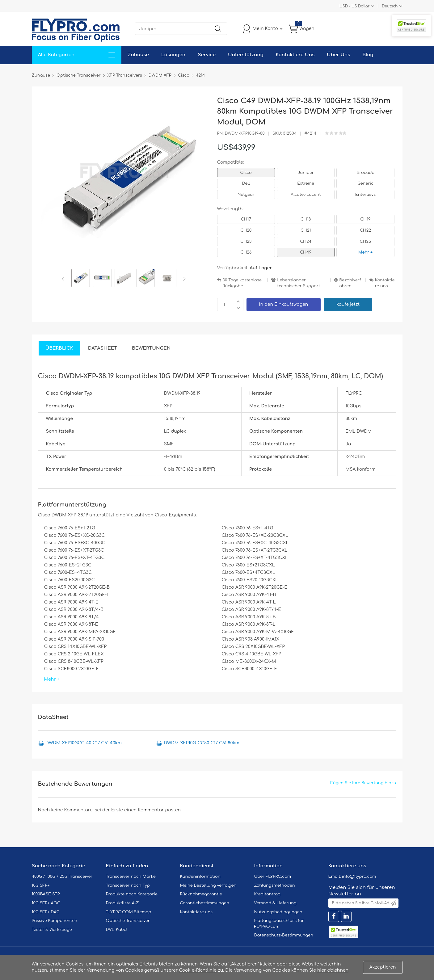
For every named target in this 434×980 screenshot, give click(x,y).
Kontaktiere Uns (295, 55)
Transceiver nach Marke (131, 877)
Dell (246, 183)
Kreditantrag (267, 894)
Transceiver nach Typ (128, 885)
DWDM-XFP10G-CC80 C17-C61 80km (201, 743)
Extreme (306, 183)
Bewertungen (151, 348)
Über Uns (338, 55)
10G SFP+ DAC (46, 912)
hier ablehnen (333, 970)
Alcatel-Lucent (306, 195)
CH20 (246, 230)
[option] (81, 279)
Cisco (246, 173)
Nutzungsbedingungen (278, 912)
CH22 (365, 230)
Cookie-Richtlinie (198, 970)
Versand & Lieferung (275, 903)
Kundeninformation (200, 877)
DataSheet (103, 348)
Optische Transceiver (128, 921)
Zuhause (138, 55)
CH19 (365, 219)
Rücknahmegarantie (201, 894)
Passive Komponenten (55, 921)
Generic (365, 183)
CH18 (306, 219)
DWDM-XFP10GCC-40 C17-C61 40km (84, 743)
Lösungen (173, 55)
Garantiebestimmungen (205, 903)
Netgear (246, 195)
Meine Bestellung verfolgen (208, 885)
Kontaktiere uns (385, 283)
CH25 (366, 242)
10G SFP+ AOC (46, 903)
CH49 (306, 252)
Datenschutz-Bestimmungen (284, 935)
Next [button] (183, 279)
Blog (368, 55)
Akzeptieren (383, 967)
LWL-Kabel (117, 930)
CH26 (246, 252)
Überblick (59, 348)
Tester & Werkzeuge (52, 930)
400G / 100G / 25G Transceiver (62, 877)
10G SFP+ (41, 885)
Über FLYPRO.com (273, 877)
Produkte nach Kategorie (132, 894)
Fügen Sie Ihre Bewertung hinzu (363, 783)
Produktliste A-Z (122, 903)
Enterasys (365, 195)
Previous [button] (64, 279)
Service (207, 55)
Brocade (365, 173)
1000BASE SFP (46, 894)
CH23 (246, 242)
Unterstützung (246, 55)
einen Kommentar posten (152, 810)
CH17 (246, 219)
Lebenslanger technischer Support (299, 283)
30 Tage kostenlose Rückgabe (242, 283)
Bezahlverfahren (350, 283)
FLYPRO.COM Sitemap (129, 912)
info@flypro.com (359, 877)
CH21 (306, 230)
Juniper (305, 173)
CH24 (306, 242)
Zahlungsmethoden (275, 885)
